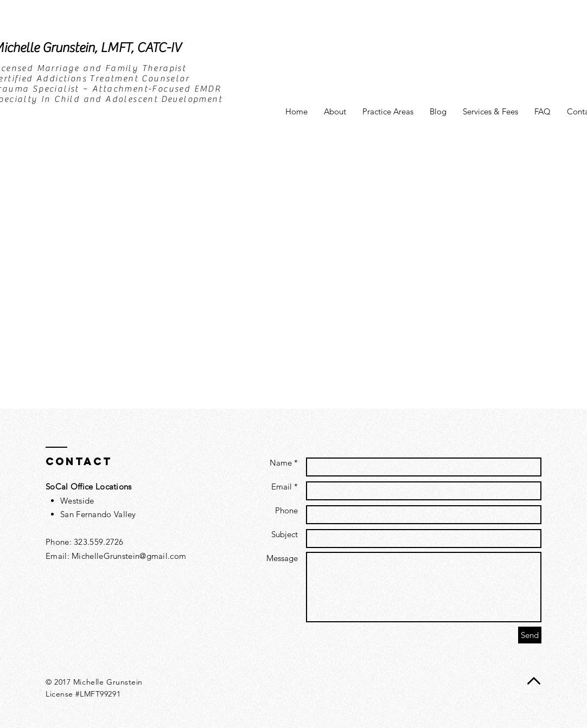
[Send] (530, 635)
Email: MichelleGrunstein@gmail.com (116, 556)
